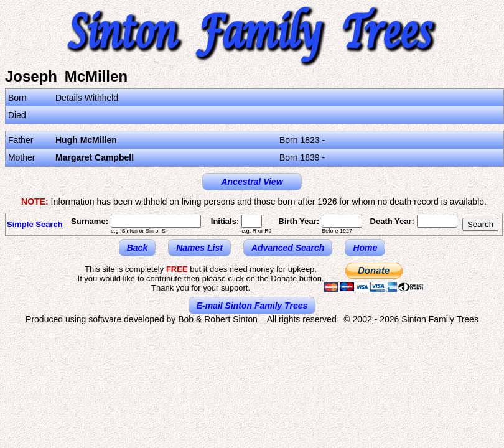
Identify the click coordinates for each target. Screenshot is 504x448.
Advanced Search (288, 248)
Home (365, 248)
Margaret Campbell (95, 157)
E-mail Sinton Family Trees (252, 306)
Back (137, 248)
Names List (199, 248)
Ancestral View (252, 182)
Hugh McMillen (86, 140)
